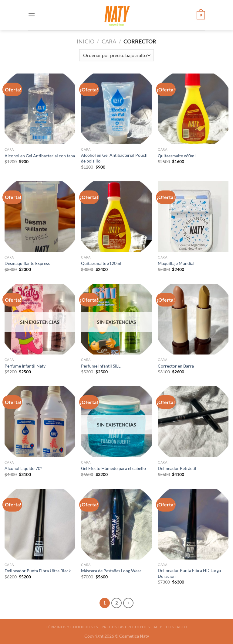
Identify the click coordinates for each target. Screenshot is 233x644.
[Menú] (32, 15)
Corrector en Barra (176, 366)
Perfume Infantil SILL (101, 366)
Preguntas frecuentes (126, 627)
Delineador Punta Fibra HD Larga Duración (189, 573)
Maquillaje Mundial (176, 263)
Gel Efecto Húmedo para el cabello (113, 468)
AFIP (158, 627)
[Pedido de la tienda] (116, 55)
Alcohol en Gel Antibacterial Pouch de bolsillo (114, 158)
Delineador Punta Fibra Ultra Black (38, 571)
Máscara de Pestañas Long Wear (111, 571)
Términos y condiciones (72, 627)
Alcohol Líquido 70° (23, 468)
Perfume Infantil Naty (25, 366)
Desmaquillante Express (27, 263)
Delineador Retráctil (177, 468)
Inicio (86, 41)
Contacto (177, 627)
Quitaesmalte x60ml (177, 156)
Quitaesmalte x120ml (101, 263)
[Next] (128, 603)
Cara (109, 41)
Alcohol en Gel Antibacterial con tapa (40, 156)
